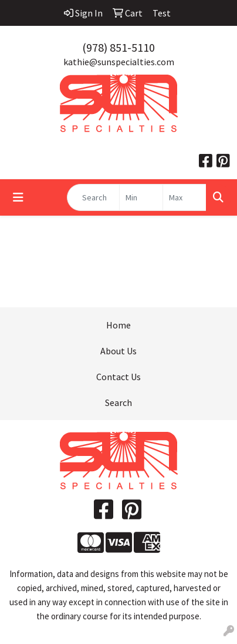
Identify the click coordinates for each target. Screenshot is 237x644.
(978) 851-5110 (118, 47)
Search (118, 402)
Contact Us (118, 377)
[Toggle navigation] (18, 197)
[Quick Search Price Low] (141, 197)
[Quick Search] (93, 197)
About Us (118, 351)
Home (118, 325)
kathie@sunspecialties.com (119, 62)
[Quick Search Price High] (184, 197)
